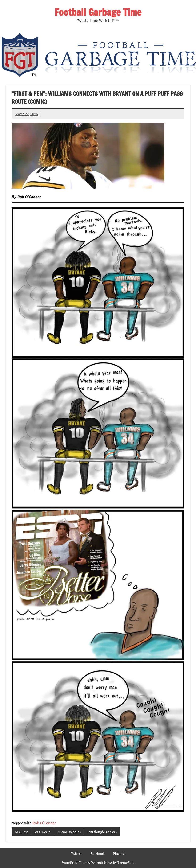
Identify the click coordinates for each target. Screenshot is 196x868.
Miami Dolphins (69, 832)
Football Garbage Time (98, 12)
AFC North (43, 832)
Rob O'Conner (44, 823)
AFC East (21, 832)
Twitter (76, 853)
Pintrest (119, 853)
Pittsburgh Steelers (102, 832)
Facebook (97, 853)
